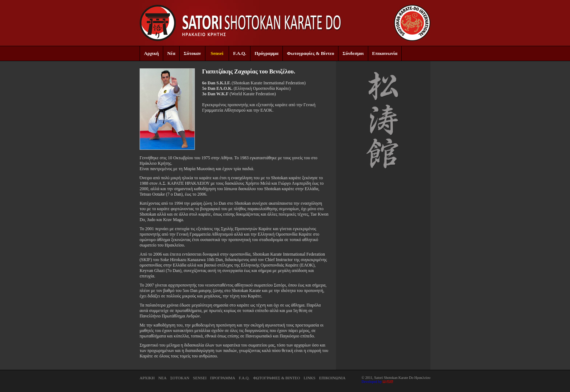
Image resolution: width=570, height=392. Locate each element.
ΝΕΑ (163, 378)
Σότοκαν (192, 53)
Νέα (171, 53)
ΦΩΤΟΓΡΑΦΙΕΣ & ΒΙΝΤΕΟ (276, 378)
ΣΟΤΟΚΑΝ (180, 378)
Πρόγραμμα (266, 53)
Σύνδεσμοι (353, 53)
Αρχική (151, 53)
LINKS (309, 378)
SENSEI (200, 378)
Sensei (217, 53)
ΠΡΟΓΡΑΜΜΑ (223, 378)
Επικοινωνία (385, 53)
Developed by (377, 382)
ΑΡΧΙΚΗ (147, 378)
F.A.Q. (240, 53)
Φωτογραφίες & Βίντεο (310, 53)
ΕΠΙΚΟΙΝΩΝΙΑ (332, 378)
